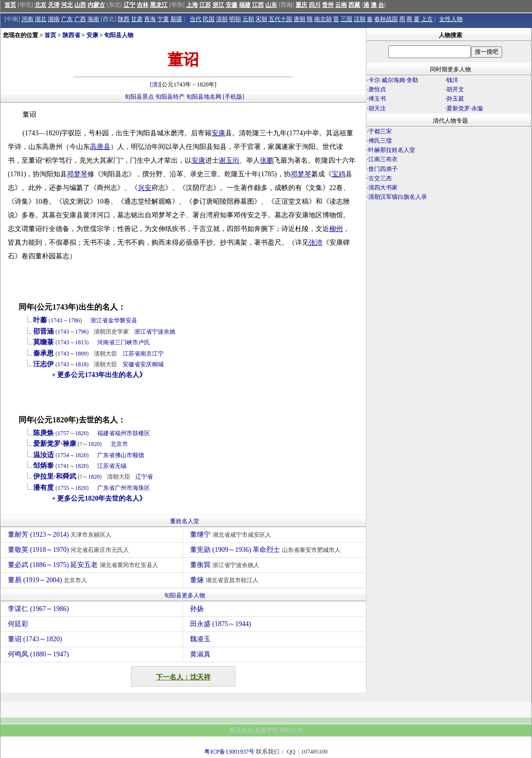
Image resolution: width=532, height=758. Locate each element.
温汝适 (43, 455)
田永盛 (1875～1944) (221, 624)
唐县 (104, 147)
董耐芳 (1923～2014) (61, 535)
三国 (346, 19)
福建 (245, 5)
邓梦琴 (77, 174)
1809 (81, 354)
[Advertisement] (449, 287)
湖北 (41, 19)
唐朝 (299, 19)
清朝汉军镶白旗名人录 (398, 197)
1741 (64, 466)
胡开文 (455, 89)
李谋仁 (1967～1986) (38, 609)
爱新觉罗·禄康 (55, 444)
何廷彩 (18, 624)
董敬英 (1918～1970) (70, 550)
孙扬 (197, 609)
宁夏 (163, 19)
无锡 (121, 466)
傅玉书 (377, 99)
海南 (93, 19)
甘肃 (137, 19)
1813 (81, 342)
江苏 (205, 5)
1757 (64, 433)
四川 (315, 5)
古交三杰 (380, 178)
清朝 (222, 19)
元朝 (248, 19)
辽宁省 (144, 477)
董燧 (225, 580)
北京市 (119, 444)
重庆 (301, 5)
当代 (195, 19)
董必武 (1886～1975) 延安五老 (84, 565)
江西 (258, 5)
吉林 (143, 5)
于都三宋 (380, 131)
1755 (64, 488)
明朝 (235, 19)
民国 (209, 19)
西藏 (354, 5)
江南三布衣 (383, 159)
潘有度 (43, 488)
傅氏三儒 (380, 141)
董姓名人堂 (185, 521)
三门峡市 (127, 342)
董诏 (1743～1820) (35, 639)
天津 (54, 5)
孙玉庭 (455, 99)
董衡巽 (226, 565)
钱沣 (452, 80)
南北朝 (323, 19)
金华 (114, 320)
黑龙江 (159, 5)
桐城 (158, 364)
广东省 (106, 455)
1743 (57, 320)
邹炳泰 (43, 466)
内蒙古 (96, 5)
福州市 (124, 433)
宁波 (158, 332)
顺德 (138, 455)
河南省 (106, 342)
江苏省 (131, 354)
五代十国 (280, 19)
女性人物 (451, 19)
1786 (74, 320)
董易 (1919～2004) (49, 580)
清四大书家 (383, 188)
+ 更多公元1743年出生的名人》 (99, 375)
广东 (67, 19)
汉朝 (360, 19)
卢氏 (144, 342)
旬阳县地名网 (204, 97)
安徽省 (131, 364)
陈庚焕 (43, 433)
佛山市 (124, 455)
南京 (146, 354)
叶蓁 (40, 320)
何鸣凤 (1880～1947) (38, 654)
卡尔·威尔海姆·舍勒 (393, 80)
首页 (10, 5)
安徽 (232, 5)
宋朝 (261, 19)
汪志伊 (43, 364)
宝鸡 (339, 174)
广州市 (124, 488)
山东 (271, 5)
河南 (27, 19)
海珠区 (141, 488)
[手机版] (234, 97)
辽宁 (129, 5)
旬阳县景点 (139, 97)
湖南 (54, 19)
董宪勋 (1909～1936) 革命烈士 (266, 550)
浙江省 (99, 320)
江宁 (158, 354)
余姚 (170, 332)
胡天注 (377, 108)
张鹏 (267, 160)
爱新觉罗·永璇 (465, 108)
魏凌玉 (200, 639)
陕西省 (71, 35)
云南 (341, 5)
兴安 (145, 188)
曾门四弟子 (383, 169)
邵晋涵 (43, 331)
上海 (192, 5)
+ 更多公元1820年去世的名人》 (99, 498)
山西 (80, 5)
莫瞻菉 (43, 342)
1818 (81, 364)
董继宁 (232, 535)
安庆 (146, 364)
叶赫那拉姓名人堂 (392, 150)
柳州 (336, 229)
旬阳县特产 (170, 97)
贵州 (328, 5)
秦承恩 (43, 353)
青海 (150, 19)
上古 (427, 19)
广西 (80, 19)
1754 (64, 455)
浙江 (218, 5)
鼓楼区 (141, 433)
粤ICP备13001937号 (229, 752)
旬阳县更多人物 (185, 595)
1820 (81, 433)
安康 (92, 35)
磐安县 (128, 320)
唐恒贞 (377, 89)
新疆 (176, 19)
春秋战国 (386, 19)
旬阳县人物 (119, 35)
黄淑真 (200, 654)
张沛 (316, 242)
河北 (67, 5)
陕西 (124, 19)
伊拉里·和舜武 (55, 476)
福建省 (106, 433)
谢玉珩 (229, 160)
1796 (81, 332)
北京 (41, 5)
